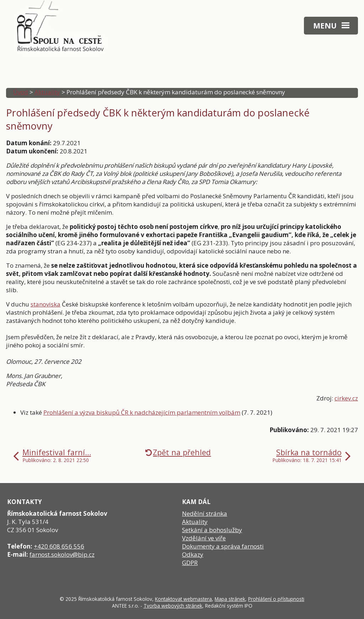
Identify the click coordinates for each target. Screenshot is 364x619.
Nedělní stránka (205, 513)
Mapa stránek (230, 599)
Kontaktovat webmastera (183, 599)
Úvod (21, 92)
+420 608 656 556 (59, 546)
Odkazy (193, 554)
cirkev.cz (346, 398)
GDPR (190, 563)
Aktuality (47, 92)
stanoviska (45, 304)
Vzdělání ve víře (204, 538)
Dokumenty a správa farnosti (223, 546)
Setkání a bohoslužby (212, 530)
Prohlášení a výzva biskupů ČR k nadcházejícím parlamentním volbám (142, 412)
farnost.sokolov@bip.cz (62, 554)
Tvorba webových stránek (173, 606)
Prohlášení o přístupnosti (276, 599)
